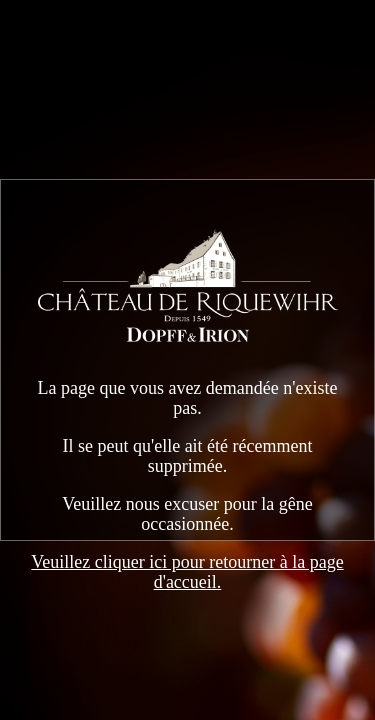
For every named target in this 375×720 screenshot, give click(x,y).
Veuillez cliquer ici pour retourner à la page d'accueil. (187, 572)
